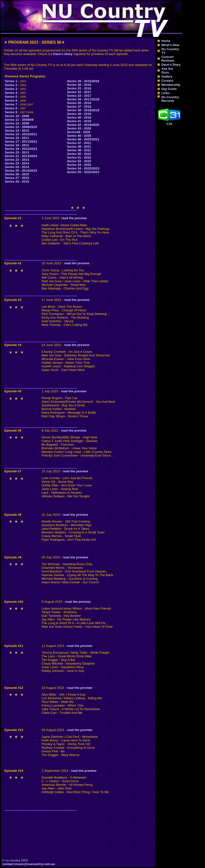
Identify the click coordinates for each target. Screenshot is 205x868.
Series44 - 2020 (79, 132)
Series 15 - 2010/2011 (21, 134)
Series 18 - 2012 (17, 145)
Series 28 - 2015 (17, 181)
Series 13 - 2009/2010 (21, 127)
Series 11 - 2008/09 (19, 120)
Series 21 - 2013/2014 (21, 156)
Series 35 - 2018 (79, 103)
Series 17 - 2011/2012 (21, 141)
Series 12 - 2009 (17, 123)
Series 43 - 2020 (79, 128)
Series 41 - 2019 (79, 121)
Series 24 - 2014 (17, 167)
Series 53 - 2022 (79, 165)
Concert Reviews (168, 59)
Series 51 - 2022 (79, 157)
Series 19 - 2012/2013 (21, 149)
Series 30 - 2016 (79, 85)
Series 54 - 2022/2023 (83, 168)
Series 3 (11, 89)
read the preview (74, 218)
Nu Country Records (170, 99)
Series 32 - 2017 (79, 92)
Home (166, 41)
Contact (167, 81)
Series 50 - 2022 (79, 154)
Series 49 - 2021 (79, 150)
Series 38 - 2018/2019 (83, 110)
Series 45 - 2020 (79, 136)
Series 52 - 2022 (79, 161)
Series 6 (11, 100)
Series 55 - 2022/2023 (83, 172)
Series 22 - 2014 (17, 160)
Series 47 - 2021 (79, 143)
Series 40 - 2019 (79, 117)
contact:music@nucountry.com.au (29, 864)
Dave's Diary (63, 54)
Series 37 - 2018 (79, 107)
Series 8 (11, 108)
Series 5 (11, 97)
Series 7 (11, 104)
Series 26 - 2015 (17, 174)
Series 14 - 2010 (17, 131)
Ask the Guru (167, 71)
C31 (169, 124)
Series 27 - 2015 (17, 178)
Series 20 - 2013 (17, 152)
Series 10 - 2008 (17, 116)
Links (166, 93)
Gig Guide (169, 89)
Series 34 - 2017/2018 (83, 99)
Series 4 (11, 93)
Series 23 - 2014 (17, 163)
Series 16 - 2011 (17, 138)
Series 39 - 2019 (79, 114)
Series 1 (11, 81)
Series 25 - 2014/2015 (21, 171)
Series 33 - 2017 (79, 96)
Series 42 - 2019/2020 (83, 125)
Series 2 (11, 85)
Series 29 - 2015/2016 (83, 81)
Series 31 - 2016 (79, 88)
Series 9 (11, 112)
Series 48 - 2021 (79, 147)
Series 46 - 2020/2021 (83, 139)
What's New (170, 45)
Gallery (167, 76)
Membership (171, 85)
